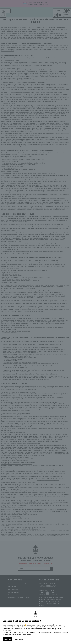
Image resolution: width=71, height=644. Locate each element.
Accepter (7, 639)
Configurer (19, 639)
